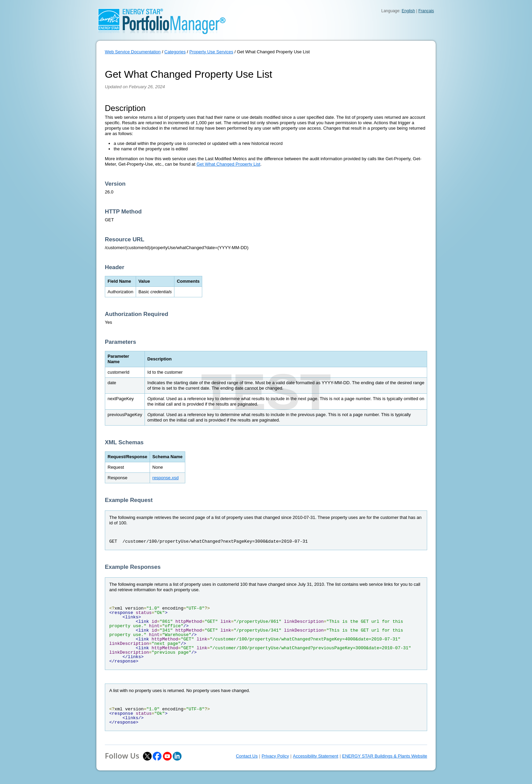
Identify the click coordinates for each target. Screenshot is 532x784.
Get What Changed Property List (228, 164)
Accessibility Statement (316, 756)
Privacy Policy (275, 756)
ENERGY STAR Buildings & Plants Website (385, 756)
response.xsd (165, 478)
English (408, 11)
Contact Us (247, 756)
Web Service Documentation (133, 52)
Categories (175, 52)
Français (426, 11)
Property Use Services (211, 52)
